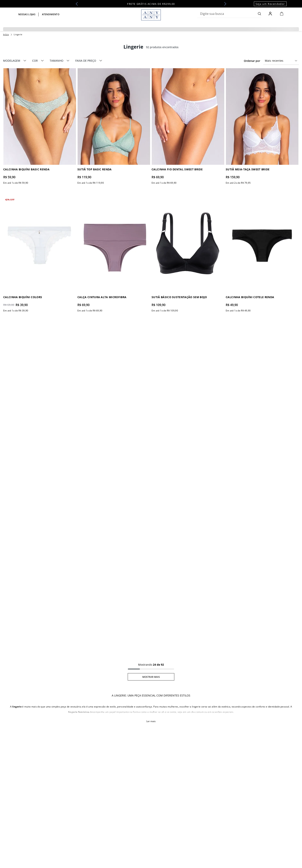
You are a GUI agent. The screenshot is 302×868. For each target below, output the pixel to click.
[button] (15, 61)
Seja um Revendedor (270, 4)
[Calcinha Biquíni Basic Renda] (40, 127)
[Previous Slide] (78, 4)
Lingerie (18, 34)
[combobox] (229, 14)
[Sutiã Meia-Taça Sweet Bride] (262, 127)
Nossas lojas (27, 14)
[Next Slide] (224, 4)
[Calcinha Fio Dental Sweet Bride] (188, 127)
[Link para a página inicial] (6, 34)
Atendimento (51, 14)
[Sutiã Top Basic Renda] (114, 127)
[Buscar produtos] (260, 14)
